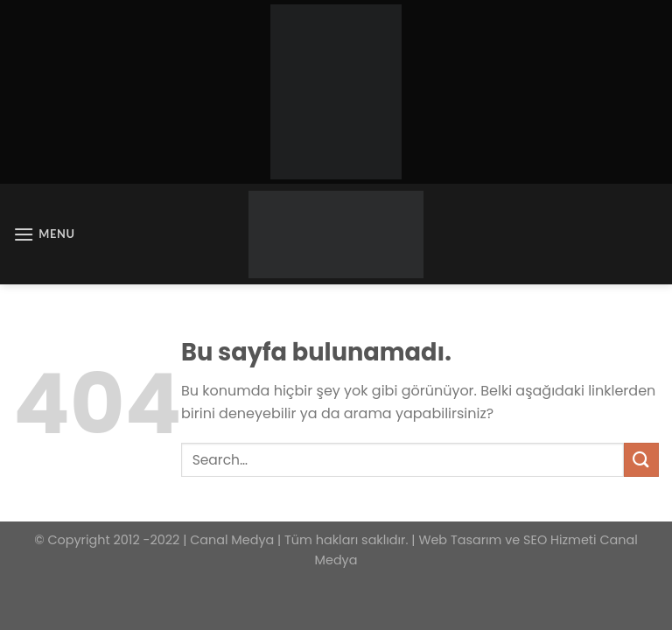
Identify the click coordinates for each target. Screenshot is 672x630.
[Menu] (44, 234)
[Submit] (641, 460)
